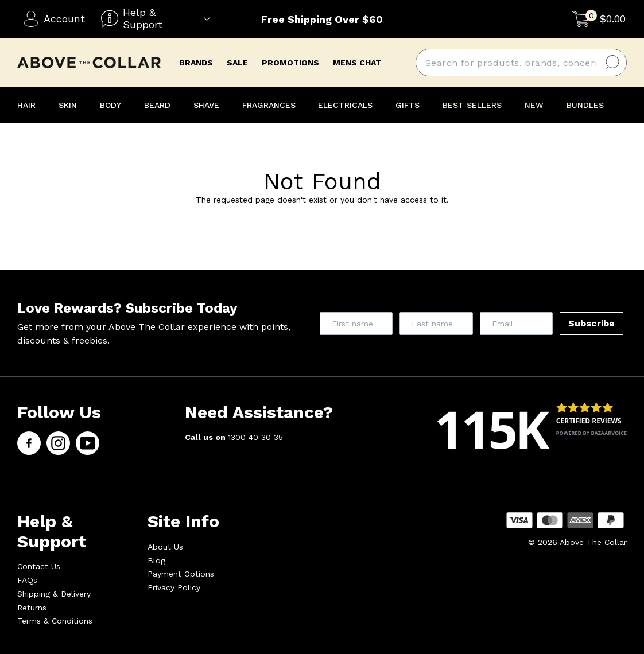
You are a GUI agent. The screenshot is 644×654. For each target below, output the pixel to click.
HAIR (26, 105)
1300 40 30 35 (255, 437)
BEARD (157, 105)
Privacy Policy (174, 587)
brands (196, 63)
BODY (110, 105)
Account (54, 19)
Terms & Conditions (55, 621)
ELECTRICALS (345, 105)
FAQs (27, 580)
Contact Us (39, 566)
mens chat (357, 63)
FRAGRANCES (269, 105)
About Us (165, 547)
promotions (290, 63)
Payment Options (181, 574)
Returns (32, 608)
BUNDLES (585, 105)
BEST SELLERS (472, 105)
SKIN (68, 105)
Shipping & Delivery (54, 594)
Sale (237, 63)
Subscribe (591, 323)
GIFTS (408, 105)
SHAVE (206, 105)
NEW (534, 105)
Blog (156, 560)
